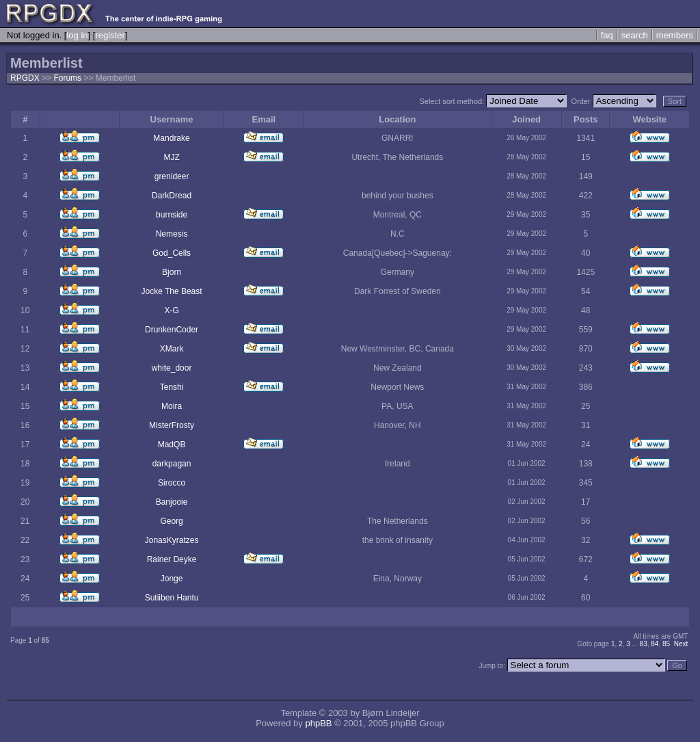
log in (77, 35)
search (635, 35)
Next (681, 644)
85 (666, 644)
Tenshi (172, 387)
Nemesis (172, 234)
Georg (171, 521)
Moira (172, 406)
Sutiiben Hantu (172, 598)
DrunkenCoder (172, 330)
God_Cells (172, 253)
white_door (172, 368)
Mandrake (171, 138)
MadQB (172, 445)
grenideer (172, 176)
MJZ (171, 157)
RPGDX (25, 78)
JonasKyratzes (172, 540)
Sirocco (172, 483)
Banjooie (172, 502)
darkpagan (172, 464)
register (110, 35)
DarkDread (172, 196)
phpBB (318, 723)
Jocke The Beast (171, 291)
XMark (172, 349)
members (675, 35)
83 (644, 644)
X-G (171, 310)
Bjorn (172, 272)
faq (607, 35)
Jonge (172, 579)
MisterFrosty (172, 425)
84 (655, 644)
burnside (172, 215)
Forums (67, 78)
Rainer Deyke (172, 559)
